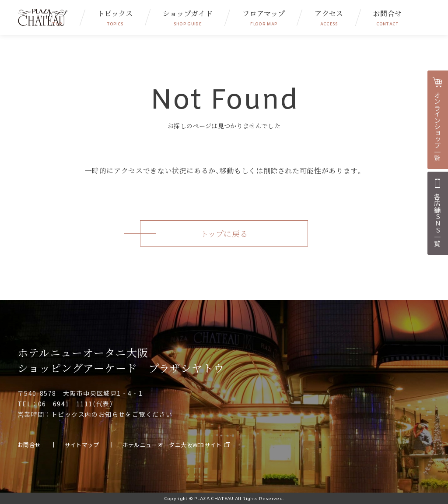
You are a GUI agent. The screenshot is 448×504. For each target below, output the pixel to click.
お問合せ (387, 18)
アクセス (329, 18)
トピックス (115, 18)
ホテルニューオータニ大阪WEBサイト (172, 445)
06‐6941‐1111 (65, 404)
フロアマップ (264, 18)
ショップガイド (188, 18)
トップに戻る (224, 233)
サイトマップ (82, 445)
